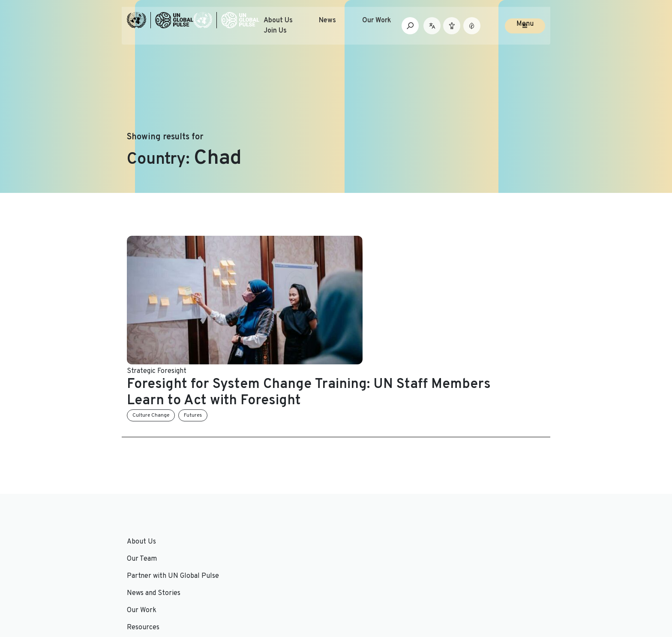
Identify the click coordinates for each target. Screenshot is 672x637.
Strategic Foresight (264, 305)
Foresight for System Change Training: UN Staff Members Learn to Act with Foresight (384, 327)
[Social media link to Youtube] (487, 585)
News (345, 27)
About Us (296, 27)
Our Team (142, 493)
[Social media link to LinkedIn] (473, 585)
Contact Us (358, 493)
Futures (300, 349)
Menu (525, 31)
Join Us (293, 38)
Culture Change (258, 349)
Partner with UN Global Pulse (173, 510)
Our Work (394, 27)
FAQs (349, 510)
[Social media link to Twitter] (459, 585)
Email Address (470, 502)
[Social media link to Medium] (521, 585)
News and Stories (261, 476)
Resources (250, 510)
